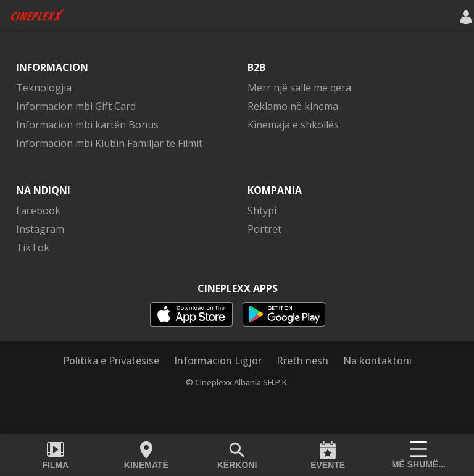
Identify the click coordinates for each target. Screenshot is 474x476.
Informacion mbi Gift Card (76, 106)
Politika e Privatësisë (111, 361)
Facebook (38, 211)
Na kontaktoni (377, 361)
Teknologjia (44, 88)
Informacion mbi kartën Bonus (87, 125)
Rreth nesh (302, 361)
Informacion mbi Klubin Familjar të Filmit (109, 143)
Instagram (40, 229)
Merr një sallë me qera (299, 88)
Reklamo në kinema (293, 106)
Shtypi (262, 211)
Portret (264, 229)
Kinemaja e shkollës (293, 125)
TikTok (33, 248)
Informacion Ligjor (218, 361)
